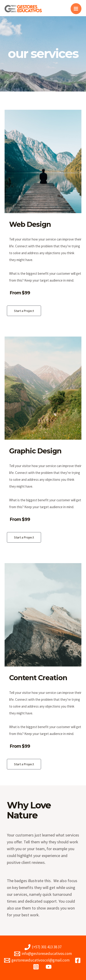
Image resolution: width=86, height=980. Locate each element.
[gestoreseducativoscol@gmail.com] (37, 960)
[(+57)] (43, 947)
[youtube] (49, 967)
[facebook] (78, 960)
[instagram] (37, 967)
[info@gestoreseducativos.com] (43, 954)
